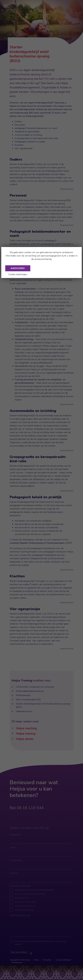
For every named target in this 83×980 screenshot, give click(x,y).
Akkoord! (18, 268)
